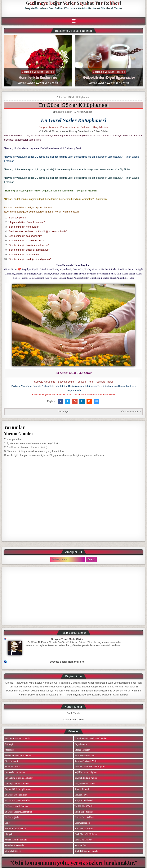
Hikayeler (9, 834)
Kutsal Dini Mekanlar (15, 845)
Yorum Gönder (84, 112)
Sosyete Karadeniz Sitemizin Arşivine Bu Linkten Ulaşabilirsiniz (74, 127)
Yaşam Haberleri (82, 823)
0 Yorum (54, 83)
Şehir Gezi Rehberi (83, 840)
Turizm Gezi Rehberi (84, 817)
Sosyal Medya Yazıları (85, 784)
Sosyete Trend (86, 382)
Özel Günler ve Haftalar (86, 834)
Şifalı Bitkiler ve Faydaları (87, 851)
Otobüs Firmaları (82, 750)
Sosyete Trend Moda (84, 800)
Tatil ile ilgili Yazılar (84, 806)
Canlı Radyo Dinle (74, 719)
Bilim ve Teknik (12, 767)
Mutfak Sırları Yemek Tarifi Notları (91, 739)
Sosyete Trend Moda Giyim (67, 639)
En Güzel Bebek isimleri (16, 795)
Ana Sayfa (64, 412)
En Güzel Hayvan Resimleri (18, 800)
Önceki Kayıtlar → (131, 412)
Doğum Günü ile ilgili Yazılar (18, 789)
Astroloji (9, 744)
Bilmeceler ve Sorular (15, 772)
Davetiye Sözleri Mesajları (17, 784)
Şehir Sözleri (81, 845)
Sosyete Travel (105, 382)
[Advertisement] (73, 596)
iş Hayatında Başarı (84, 829)
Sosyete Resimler (83, 789)
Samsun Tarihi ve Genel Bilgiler (90, 767)
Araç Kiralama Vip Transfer (17, 739)
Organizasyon (81, 744)
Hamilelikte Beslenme (38, 77)
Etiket (7, 823)
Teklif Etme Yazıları (84, 812)
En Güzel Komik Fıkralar (16, 806)
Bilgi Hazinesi (11, 761)
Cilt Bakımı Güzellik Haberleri (19, 778)
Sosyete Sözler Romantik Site (67, 662)
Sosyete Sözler (25, 83)
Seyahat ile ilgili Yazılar (86, 778)
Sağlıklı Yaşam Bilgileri (86, 772)
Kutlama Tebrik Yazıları (16, 840)
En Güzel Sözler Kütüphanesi (74, 97)
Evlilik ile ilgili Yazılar (15, 829)
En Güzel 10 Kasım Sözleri (42, 642)
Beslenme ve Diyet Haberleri (38, 72)
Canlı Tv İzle (73, 713)
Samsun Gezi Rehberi (85, 756)
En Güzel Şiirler (12, 817)
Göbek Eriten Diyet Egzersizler (109, 77)
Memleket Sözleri (13, 851)
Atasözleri (9, 750)
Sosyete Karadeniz (45, 382)
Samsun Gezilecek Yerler (86, 761)
